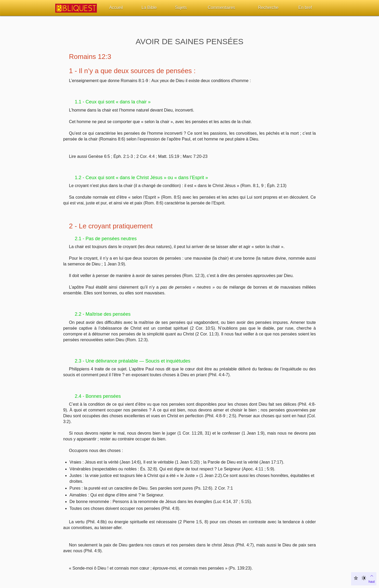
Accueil (116, 7)
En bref (305, 7)
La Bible (149, 7)
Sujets (181, 7)
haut (371, 578)
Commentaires (221, 7)
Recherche (268, 7)
